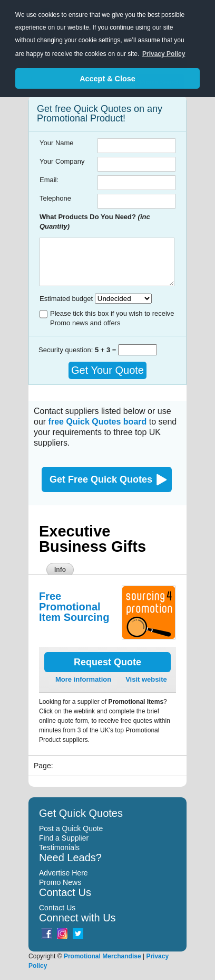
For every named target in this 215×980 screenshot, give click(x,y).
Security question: (67, 350)
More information (83, 679)
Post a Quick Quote (71, 828)
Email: (49, 180)
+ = (106, 350)
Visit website (146, 679)
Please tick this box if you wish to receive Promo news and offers (112, 318)
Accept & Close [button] (107, 79)
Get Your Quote (107, 370)
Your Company (62, 161)
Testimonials (59, 847)
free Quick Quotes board (98, 422)
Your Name (57, 143)
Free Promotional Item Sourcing (74, 607)
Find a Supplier (64, 838)
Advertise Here (63, 873)
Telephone (55, 198)
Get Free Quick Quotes (101, 479)
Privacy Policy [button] (164, 54)
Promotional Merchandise (102, 956)
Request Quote (107, 662)
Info (60, 570)
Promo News (60, 882)
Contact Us (57, 908)
